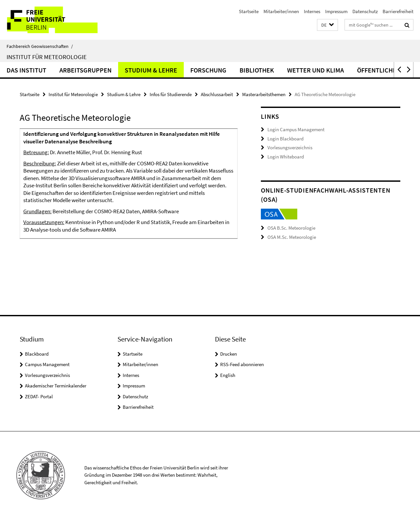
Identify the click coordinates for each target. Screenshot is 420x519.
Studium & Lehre (151, 70)
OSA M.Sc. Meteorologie (292, 237)
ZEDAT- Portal (39, 396)
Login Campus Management (296, 129)
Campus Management (47, 364)
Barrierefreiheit (398, 11)
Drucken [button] (229, 354)
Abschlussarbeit (217, 94)
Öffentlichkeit (381, 70)
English (228, 375)
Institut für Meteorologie (47, 57)
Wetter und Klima (315, 70)
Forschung (208, 70)
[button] (327, 25)
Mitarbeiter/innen (281, 11)
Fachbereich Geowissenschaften (40, 46)
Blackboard (37, 354)
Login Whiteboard (286, 157)
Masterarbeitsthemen (264, 94)
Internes (312, 11)
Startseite (249, 11)
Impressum (336, 11)
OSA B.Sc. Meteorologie (291, 228)
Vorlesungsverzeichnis (290, 147)
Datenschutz (365, 11)
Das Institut (26, 70)
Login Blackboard (285, 139)
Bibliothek (257, 70)
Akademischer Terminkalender (56, 386)
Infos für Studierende (171, 94)
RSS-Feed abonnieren (242, 364)
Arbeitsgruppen (85, 70)
